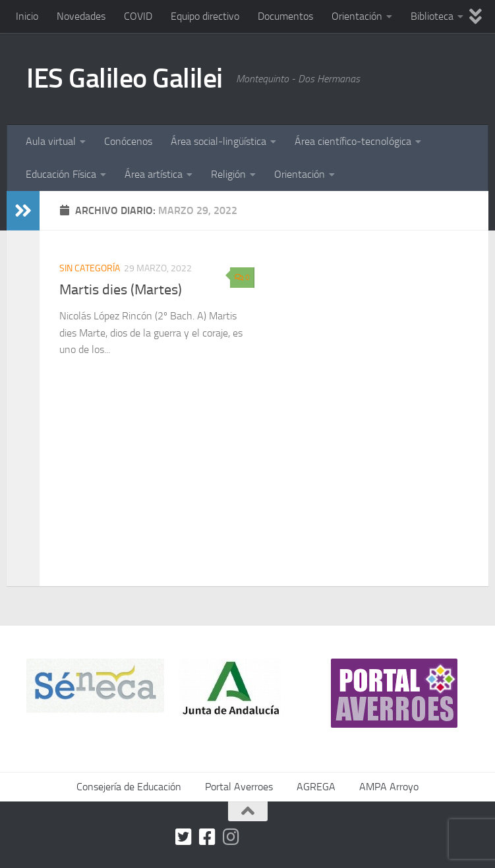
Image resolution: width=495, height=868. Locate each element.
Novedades (81, 16)
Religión (228, 174)
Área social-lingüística (218, 141)
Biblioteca (432, 16)
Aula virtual (51, 141)
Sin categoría (90, 268)
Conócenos (128, 141)
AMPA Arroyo (389, 787)
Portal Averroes (239, 787)
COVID (138, 16)
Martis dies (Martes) (121, 290)
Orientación (357, 16)
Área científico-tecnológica (353, 141)
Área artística (154, 174)
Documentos (285, 16)
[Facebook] (208, 837)
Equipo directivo (205, 16)
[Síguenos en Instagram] (231, 837)
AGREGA (316, 787)
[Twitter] (184, 837)
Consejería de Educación (129, 787)
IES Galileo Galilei (125, 78)
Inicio (27, 16)
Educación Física (61, 174)
